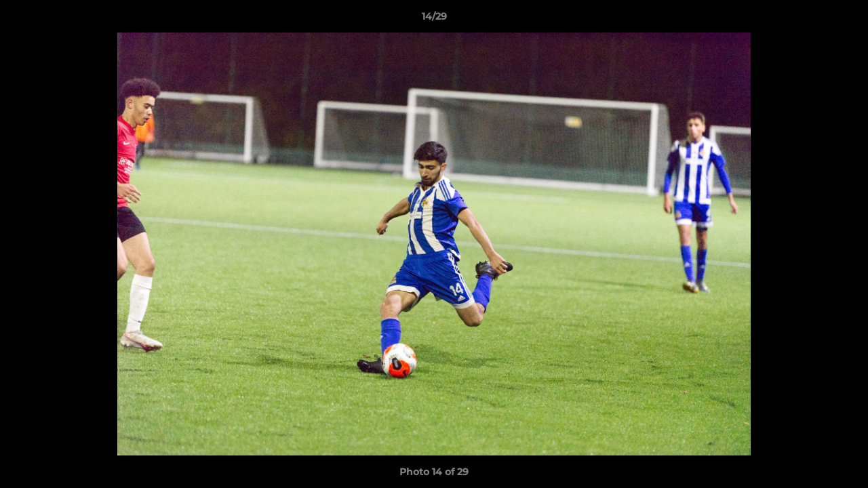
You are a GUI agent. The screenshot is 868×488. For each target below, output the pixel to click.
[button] (844, 20)
